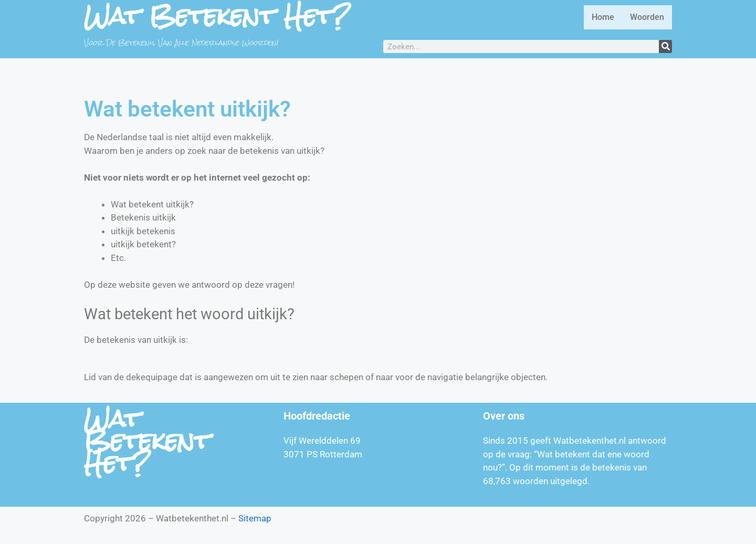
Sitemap (255, 518)
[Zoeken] (665, 46)
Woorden (647, 17)
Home (603, 17)
